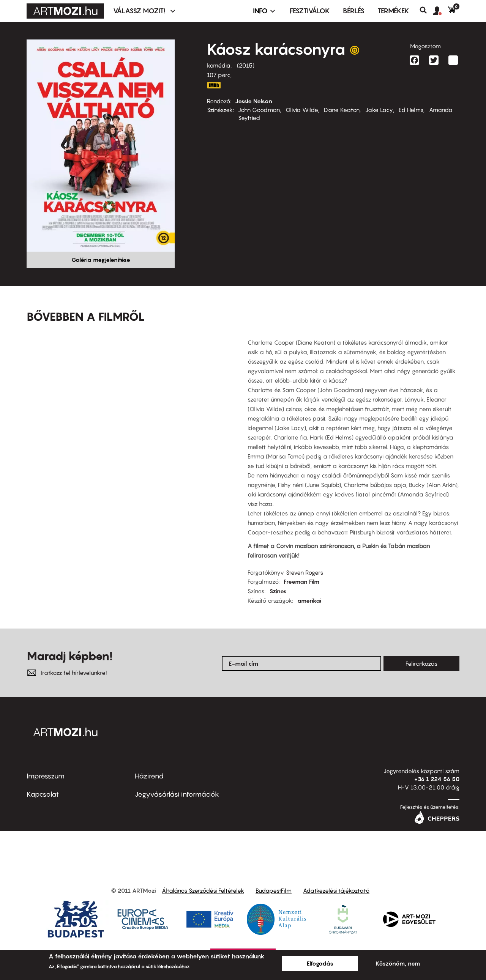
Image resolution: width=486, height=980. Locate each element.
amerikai (309, 600)
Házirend (149, 776)
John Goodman (259, 110)
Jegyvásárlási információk (177, 794)
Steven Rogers (305, 572)
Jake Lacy (379, 110)
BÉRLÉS (354, 11)
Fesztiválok (310, 11)
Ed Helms (411, 110)
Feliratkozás (421, 663)
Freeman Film (301, 581)
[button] (440, 11)
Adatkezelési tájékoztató (336, 890)
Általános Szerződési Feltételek (203, 890)
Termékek (393, 11)
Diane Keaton (342, 110)
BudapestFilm (274, 890)
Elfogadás (320, 963)
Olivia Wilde (302, 110)
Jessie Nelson (254, 101)
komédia (219, 65)
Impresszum (46, 776)
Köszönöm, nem (398, 963)
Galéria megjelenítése (101, 260)
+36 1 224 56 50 (437, 779)
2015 (246, 65)
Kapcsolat (43, 794)
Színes (278, 591)
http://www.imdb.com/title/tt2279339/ (214, 85)
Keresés (426, 10)
